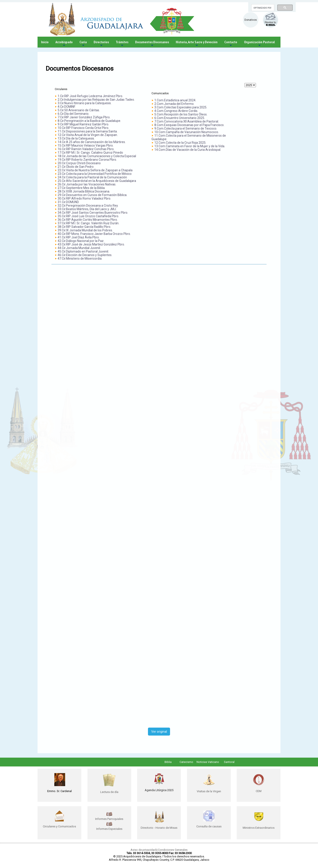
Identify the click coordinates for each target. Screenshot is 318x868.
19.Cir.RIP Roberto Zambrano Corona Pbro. (87, 160)
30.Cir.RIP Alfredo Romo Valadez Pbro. (84, 198)
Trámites (122, 44)
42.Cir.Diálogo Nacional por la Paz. (81, 241)
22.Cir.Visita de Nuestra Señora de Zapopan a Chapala (95, 170)
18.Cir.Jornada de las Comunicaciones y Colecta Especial (97, 156)
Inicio (45, 42)
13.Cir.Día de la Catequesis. (76, 138)
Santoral (229, 762)
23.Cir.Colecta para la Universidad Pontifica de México (95, 174)
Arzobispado (64, 44)
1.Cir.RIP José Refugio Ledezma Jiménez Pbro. (90, 96)
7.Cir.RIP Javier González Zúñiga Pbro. (84, 117)
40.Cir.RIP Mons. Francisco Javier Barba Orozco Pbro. (94, 234)
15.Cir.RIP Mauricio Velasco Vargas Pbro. (86, 145)
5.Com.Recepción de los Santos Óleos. (181, 114)
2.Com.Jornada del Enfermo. (174, 104)
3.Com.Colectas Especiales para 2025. (181, 107)
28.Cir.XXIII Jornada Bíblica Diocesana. (84, 191)
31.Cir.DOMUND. (68, 202)
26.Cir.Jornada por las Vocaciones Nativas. (87, 184)
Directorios (101, 44)
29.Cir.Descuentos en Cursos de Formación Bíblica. (92, 195)
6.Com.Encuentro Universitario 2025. (180, 118)
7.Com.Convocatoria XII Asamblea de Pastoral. (187, 121)
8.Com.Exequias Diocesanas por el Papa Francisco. (189, 125)
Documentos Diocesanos (152, 44)
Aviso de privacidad (143, 850)
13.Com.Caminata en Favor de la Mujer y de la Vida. (190, 146)
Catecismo (186, 762)
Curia (83, 44)
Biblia (168, 762)
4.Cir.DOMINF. (67, 107)
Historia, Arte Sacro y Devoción (197, 44)
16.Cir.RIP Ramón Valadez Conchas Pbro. (86, 149)
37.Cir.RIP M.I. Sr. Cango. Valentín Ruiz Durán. (88, 223)
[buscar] (262, 8)
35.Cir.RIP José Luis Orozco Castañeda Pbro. (88, 216)
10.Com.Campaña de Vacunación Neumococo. (187, 132)
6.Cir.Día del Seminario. (73, 114)
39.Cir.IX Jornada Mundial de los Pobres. (85, 230)
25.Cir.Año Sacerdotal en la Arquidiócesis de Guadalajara (97, 181)
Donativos (251, 20)
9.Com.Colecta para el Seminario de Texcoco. (186, 128)
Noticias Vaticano (208, 762)
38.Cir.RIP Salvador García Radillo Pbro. (84, 227)
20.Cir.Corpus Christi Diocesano (79, 163)
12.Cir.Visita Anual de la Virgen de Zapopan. (88, 135)
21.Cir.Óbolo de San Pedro (76, 167)
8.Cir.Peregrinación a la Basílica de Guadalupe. (89, 121)
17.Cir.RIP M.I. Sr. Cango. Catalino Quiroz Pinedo (90, 153)
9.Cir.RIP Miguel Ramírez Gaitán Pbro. (83, 124)
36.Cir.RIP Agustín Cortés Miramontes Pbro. (88, 220)
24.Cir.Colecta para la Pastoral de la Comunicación (92, 177)
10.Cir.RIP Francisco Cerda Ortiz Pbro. (83, 128)
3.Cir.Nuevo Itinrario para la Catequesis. (85, 103)
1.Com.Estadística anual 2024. (175, 100)
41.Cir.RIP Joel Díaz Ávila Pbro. (79, 237)
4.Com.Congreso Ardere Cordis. (176, 111)
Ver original (159, 732)
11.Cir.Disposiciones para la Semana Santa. (88, 131)
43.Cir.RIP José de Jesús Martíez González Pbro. (91, 244)
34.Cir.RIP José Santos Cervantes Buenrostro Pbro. (93, 213)
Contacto (231, 44)
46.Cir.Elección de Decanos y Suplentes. (85, 255)
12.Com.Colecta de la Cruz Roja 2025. (180, 143)
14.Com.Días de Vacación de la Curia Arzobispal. (188, 150)
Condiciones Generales (173, 850)
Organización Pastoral (259, 44)
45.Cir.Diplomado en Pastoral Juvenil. (83, 251)
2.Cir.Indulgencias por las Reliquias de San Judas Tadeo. (96, 100)
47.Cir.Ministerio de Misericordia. (80, 259)
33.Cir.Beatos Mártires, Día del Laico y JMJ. (87, 209)
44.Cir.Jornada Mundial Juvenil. (79, 248)
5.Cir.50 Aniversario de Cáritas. (79, 110)
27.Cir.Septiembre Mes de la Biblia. (81, 188)
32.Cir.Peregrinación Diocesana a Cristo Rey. (88, 206)
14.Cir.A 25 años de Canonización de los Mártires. (92, 142)
